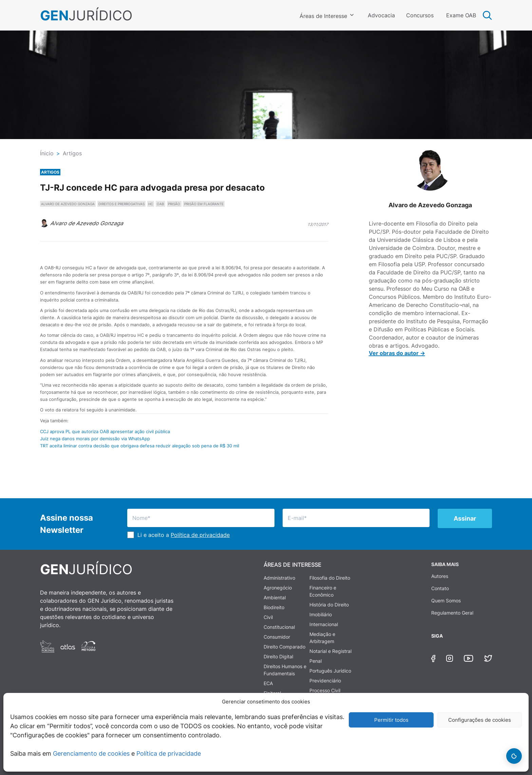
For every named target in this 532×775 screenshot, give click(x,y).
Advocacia (381, 15)
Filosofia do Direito (330, 578)
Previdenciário (325, 681)
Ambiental (275, 597)
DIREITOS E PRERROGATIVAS (121, 204)
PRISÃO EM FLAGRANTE (204, 204)
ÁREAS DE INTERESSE (292, 565)
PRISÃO (174, 204)
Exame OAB (461, 15)
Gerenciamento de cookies (91, 753)
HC (151, 204)
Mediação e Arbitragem (322, 638)
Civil (268, 617)
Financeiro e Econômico (323, 591)
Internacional (324, 624)
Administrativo (279, 578)
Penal (316, 661)
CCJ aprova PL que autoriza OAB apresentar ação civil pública (105, 431)
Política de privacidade (169, 753)
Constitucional (279, 627)
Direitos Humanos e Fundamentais (285, 670)
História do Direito (329, 605)
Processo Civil (325, 690)
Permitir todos (391, 720)
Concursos (420, 15)
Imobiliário (321, 614)
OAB (160, 204)
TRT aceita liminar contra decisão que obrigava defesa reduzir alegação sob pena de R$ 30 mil (140, 446)
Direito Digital (278, 656)
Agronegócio (278, 588)
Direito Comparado (284, 647)
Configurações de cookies (480, 720)
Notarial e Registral (330, 651)
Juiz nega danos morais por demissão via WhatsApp (95, 439)
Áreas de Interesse (323, 16)
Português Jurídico (330, 671)
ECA (268, 683)
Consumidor (277, 637)
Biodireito (274, 607)
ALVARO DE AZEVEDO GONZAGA (68, 204)
